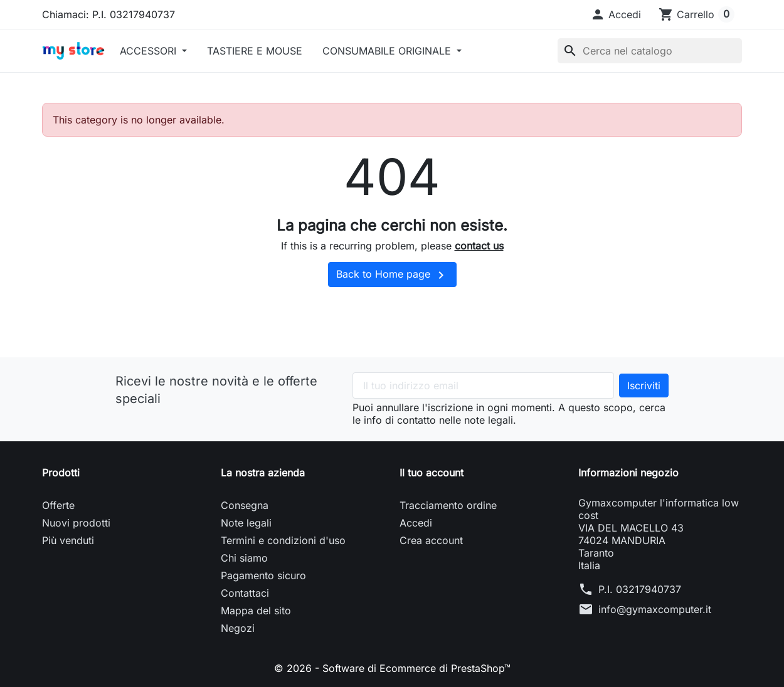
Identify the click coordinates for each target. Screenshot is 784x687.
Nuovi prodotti (76, 523)
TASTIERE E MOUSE (255, 51)
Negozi (238, 628)
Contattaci (245, 593)
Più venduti (68, 540)
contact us (479, 246)
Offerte (58, 505)
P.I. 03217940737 (640, 589)
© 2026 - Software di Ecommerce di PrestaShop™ (392, 668)
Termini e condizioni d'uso (283, 540)
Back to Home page (392, 275)
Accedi (416, 523)
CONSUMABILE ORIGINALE (388, 51)
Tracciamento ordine (448, 505)
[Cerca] (650, 51)
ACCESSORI (150, 51)
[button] (616, 14)
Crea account (431, 540)
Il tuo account (432, 473)
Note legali (246, 523)
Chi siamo (244, 558)
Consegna (245, 505)
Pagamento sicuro (263, 575)
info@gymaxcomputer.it (655, 609)
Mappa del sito (256, 611)
